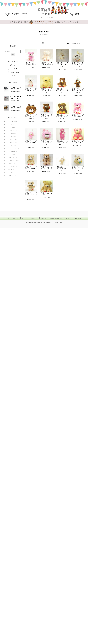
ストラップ (14, 172)
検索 (13, 54)
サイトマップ (34, 218)
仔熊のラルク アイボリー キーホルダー (62, 65)
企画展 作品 (14, 130)
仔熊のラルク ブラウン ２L (47, 194)
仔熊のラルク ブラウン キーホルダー (62, 169)
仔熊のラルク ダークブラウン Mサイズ (62, 91)
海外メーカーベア (14, 163)
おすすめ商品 (14, 139)
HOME (8, 14)
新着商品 (14, 133)
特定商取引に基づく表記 (56, 218)
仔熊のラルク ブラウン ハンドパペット (31, 195)
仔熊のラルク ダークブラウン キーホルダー (78, 91)
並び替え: (68, 43)
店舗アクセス (78, 218)
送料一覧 (44, 218)
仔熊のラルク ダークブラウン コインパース (31, 117)
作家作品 (14, 136)
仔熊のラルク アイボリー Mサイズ (47, 64)
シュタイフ (14, 124)
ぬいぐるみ (14, 166)
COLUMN (25, 13)
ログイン (24, 218)
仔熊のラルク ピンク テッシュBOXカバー (62, 143)
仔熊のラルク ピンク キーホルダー (31, 143)
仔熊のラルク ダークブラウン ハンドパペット (47, 117)
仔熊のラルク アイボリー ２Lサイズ (47, 91)
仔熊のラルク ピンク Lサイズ (78, 116)
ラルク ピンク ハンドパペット (32, 64)
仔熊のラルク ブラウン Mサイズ (31, 168)
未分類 (14, 127)
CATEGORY (16, 14)
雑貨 (14, 154)
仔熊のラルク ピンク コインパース (47, 143)
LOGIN (77, 13)
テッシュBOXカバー (14, 121)
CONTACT (46, 17)
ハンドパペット (14, 175)
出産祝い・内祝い (14, 160)
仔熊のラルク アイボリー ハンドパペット (31, 91)
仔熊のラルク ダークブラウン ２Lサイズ (62, 117)
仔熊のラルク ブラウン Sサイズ (47, 168)
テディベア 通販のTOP (13, 218)
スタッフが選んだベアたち (14, 169)
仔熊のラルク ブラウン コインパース (78, 169)
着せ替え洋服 (14, 142)
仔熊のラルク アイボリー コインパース (78, 65)
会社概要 (68, 218)
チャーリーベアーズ (14, 148)
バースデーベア (14, 157)
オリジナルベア (14, 151)
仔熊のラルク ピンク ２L (78, 142)
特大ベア (14, 145)
